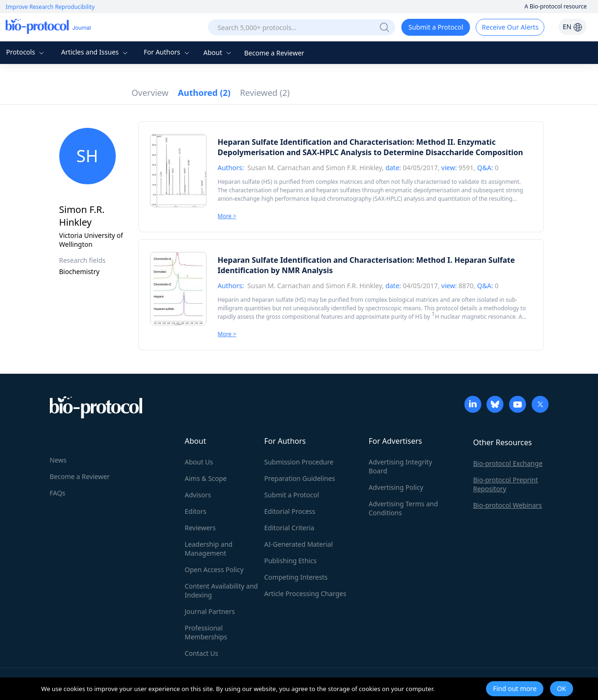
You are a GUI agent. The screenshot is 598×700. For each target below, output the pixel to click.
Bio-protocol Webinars (508, 505)
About (218, 52)
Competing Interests (296, 577)
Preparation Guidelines (300, 478)
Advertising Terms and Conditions (403, 508)
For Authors (167, 52)
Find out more (515, 688)
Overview (150, 93)
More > (227, 216)
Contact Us (202, 653)
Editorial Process (290, 511)
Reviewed (265, 93)
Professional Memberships (206, 632)
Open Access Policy (214, 570)
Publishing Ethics (291, 561)
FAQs (58, 493)
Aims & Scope (206, 478)
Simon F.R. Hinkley (354, 168)
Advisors (198, 495)
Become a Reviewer (274, 53)
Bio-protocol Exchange (508, 463)
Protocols (26, 52)
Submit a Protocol (436, 27)
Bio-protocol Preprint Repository (506, 484)
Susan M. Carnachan (279, 168)
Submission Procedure (299, 462)
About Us (199, 462)
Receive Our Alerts (510, 27)
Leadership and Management (209, 549)
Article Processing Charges (305, 594)
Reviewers (200, 528)
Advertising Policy (396, 487)
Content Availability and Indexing (222, 590)
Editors (196, 511)
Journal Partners (210, 611)
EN (573, 27)
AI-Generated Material (299, 544)
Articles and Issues (96, 52)
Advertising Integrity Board (401, 466)
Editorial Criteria (289, 528)
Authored (204, 93)
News (58, 460)
